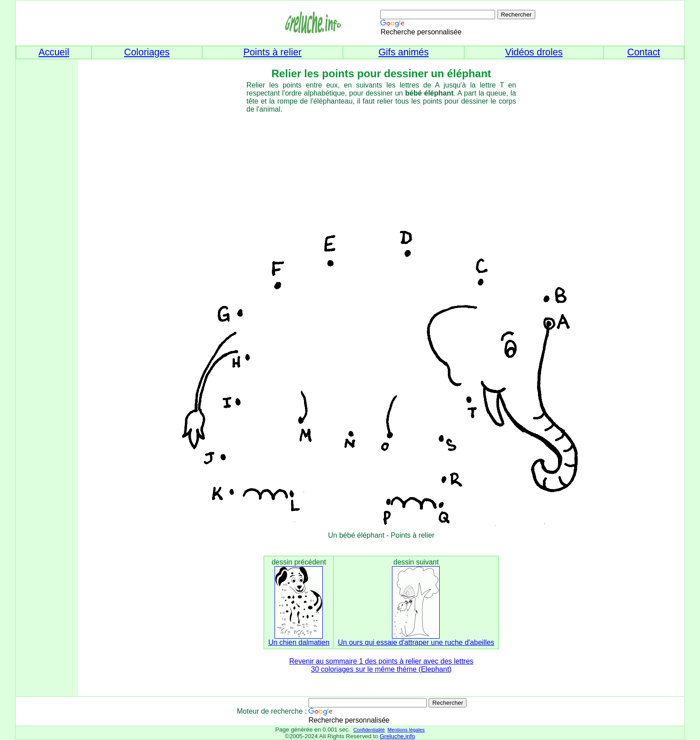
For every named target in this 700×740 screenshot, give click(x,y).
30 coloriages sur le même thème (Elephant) (381, 669)
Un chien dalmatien (299, 642)
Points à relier (272, 52)
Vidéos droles (534, 52)
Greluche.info (397, 736)
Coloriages (147, 52)
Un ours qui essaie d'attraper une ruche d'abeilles (416, 642)
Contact (644, 52)
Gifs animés (404, 52)
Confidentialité (369, 730)
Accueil (54, 52)
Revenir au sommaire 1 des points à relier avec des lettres (381, 661)
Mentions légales (406, 730)
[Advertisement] (42, 201)
